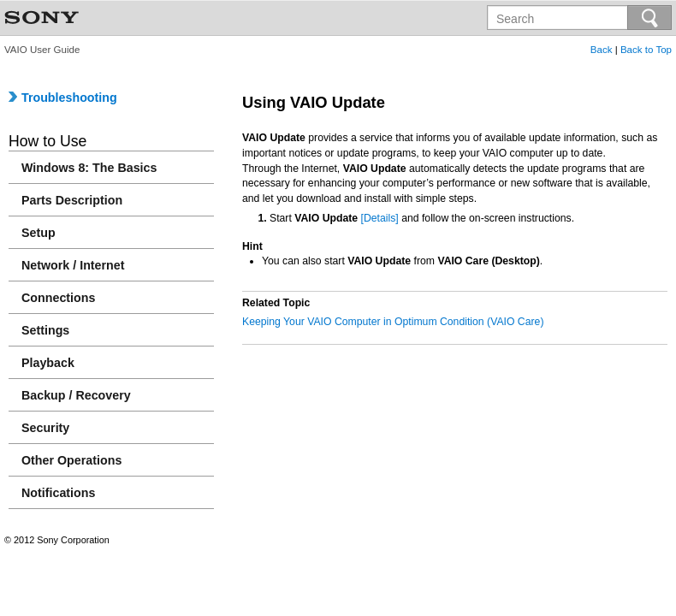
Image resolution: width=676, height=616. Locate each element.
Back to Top (646, 50)
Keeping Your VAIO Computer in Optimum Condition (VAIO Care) (393, 322)
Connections (58, 298)
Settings (45, 330)
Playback (48, 363)
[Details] (380, 218)
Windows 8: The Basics (89, 168)
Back (602, 50)
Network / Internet (73, 265)
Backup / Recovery (76, 395)
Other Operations (71, 460)
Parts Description (72, 200)
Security (45, 428)
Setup (39, 233)
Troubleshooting (63, 98)
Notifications (58, 493)
